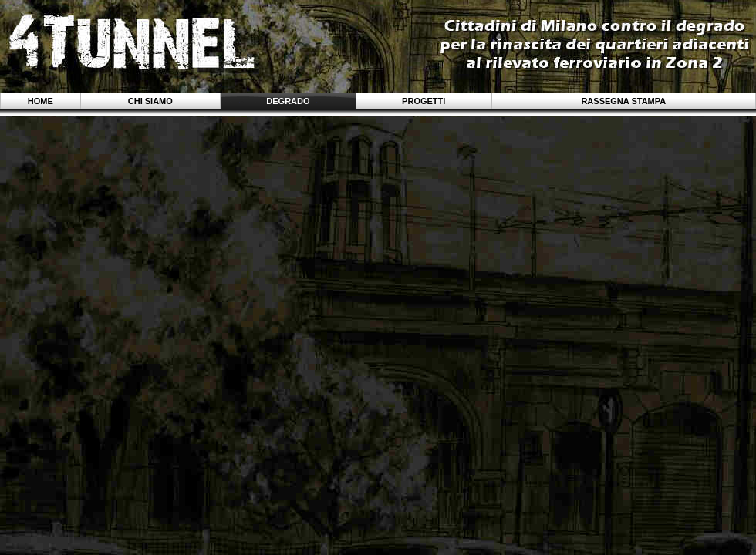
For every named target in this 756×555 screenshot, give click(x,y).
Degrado (288, 101)
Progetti (424, 101)
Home (40, 101)
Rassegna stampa (623, 101)
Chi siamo (150, 101)
